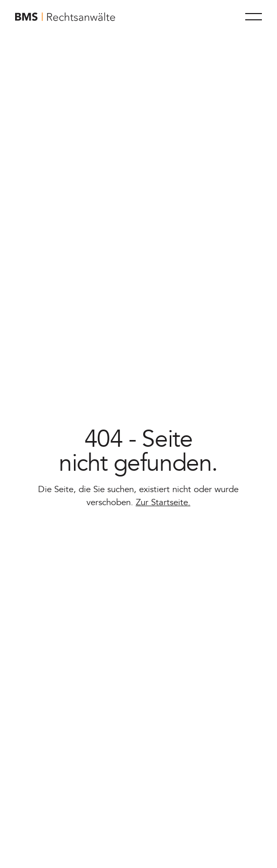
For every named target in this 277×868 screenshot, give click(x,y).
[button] (254, 17)
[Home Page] (65, 17)
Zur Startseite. (163, 502)
